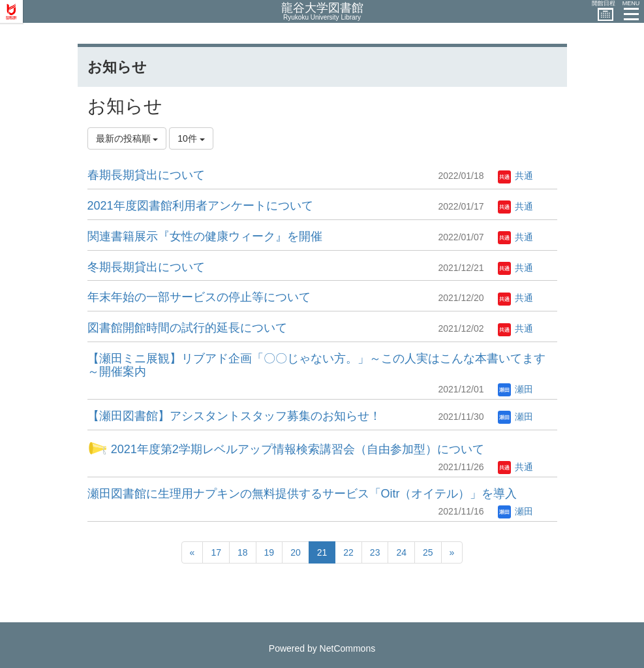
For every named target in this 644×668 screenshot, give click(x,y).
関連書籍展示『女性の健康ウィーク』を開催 (205, 236)
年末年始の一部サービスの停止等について (199, 297)
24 (401, 552)
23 (375, 552)
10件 (191, 138)
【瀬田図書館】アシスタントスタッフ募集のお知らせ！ (234, 416)
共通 (515, 176)
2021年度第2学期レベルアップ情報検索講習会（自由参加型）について (286, 449)
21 (322, 552)
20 (296, 552)
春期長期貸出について (146, 175)
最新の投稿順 (127, 138)
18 (243, 552)
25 (428, 552)
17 (216, 552)
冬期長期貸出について (146, 267)
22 (348, 552)
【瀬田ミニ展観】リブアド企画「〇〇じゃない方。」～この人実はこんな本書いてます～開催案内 (316, 365)
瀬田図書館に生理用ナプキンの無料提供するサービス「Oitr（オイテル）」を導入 (302, 494)
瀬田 (515, 389)
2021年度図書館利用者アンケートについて (200, 206)
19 (269, 552)
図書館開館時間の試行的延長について (187, 328)
